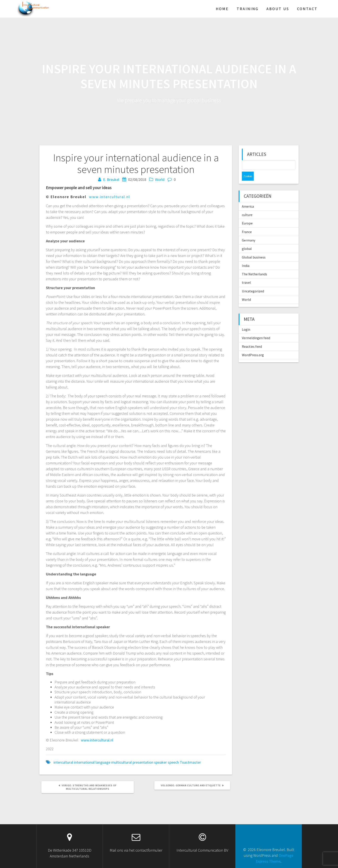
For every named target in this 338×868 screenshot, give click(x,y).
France (247, 223)
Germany (249, 231)
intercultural (63, 762)
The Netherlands (254, 265)
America (248, 197)
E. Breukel (111, 179)
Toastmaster (190, 762)
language (103, 762)
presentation (143, 762)
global (247, 240)
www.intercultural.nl (110, 197)
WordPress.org (253, 346)
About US (278, 9)
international (84, 762)
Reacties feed (252, 337)
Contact (307, 9)
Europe (247, 214)
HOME (222, 9)
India (246, 257)
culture (247, 206)
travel (246, 273)
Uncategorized (253, 282)
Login (246, 320)
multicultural (121, 762)
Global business (254, 248)
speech (173, 762)
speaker (160, 762)
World (160, 179)
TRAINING (248, 9)
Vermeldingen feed (256, 329)
